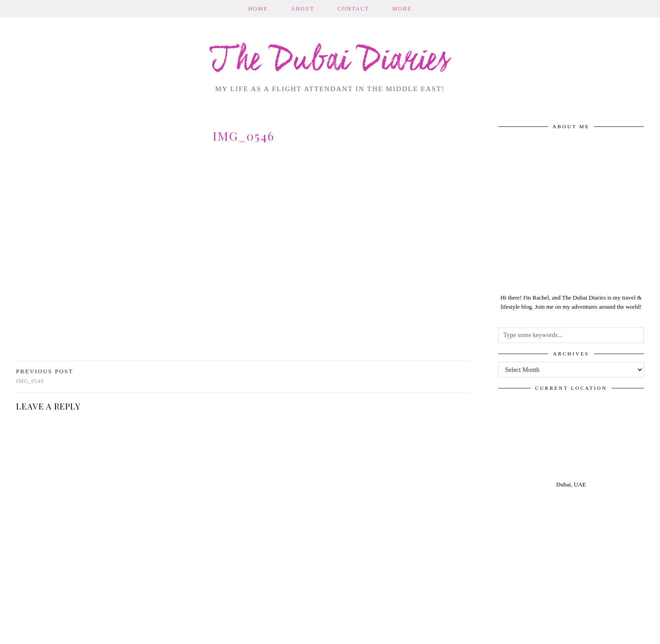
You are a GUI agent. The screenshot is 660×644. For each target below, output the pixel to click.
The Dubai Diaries (330, 61)
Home (258, 9)
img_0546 (45, 376)
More (402, 9)
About (303, 9)
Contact (353, 9)
